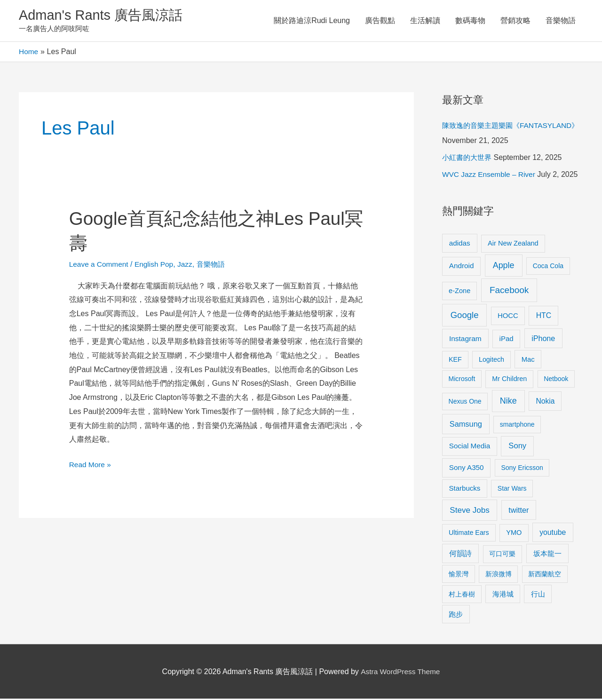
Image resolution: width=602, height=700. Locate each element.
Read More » (91, 464)
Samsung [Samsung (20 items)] (466, 425)
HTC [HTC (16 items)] (544, 316)
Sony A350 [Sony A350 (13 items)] (467, 469)
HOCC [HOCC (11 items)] (508, 317)
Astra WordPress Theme (400, 672)
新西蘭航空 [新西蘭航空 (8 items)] (545, 575)
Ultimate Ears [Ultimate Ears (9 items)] (469, 533)
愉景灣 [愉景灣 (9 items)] (459, 575)
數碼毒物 (470, 21)
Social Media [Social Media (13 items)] (470, 447)
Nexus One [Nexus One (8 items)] (465, 403)
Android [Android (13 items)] (462, 267)
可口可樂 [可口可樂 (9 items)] (502, 555)
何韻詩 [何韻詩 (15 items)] (460, 555)
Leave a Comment (100, 265)
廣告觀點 (380, 21)
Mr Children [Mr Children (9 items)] (509, 380)
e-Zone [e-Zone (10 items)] (459, 292)
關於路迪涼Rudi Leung (312, 21)
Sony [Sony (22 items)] (517, 447)
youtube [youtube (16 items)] (553, 533)
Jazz (189, 265)
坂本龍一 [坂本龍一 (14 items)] (547, 555)
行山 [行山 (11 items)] (538, 595)
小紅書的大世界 (468, 159)
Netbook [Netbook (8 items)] (556, 380)
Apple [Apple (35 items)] (504, 267)
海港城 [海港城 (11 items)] (503, 595)
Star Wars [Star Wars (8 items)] (512, 490)
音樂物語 (561, 21)
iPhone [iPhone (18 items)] (543, 340)
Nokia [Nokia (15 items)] (545, 402)
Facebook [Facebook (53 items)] (509, 291)
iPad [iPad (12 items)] (507, 340)
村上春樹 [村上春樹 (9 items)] (462, 595)
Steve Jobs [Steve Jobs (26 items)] (469, 511)
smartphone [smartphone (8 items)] (517, 426)
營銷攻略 (515, 21)
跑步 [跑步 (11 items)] (456, 615)
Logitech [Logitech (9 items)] (491, 360)
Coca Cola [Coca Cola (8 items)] (548, 267)
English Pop (157, 265)
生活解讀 (425, 21)
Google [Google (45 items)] (465, 316)
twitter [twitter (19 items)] (519, 511)
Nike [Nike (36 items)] (508, 402)
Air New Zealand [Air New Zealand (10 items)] (513, 244)
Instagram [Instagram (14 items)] (465, 340)
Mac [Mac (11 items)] (528, 360)
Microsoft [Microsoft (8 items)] (462, 380)
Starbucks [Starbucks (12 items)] (465, 489)
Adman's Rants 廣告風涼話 (104, 16)
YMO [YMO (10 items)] (514, 533)
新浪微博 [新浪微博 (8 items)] (499, 575)
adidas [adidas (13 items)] (460, 244)
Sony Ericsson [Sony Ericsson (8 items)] (522, 469)
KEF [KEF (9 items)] (455, 360)
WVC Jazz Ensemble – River (490, 176)
